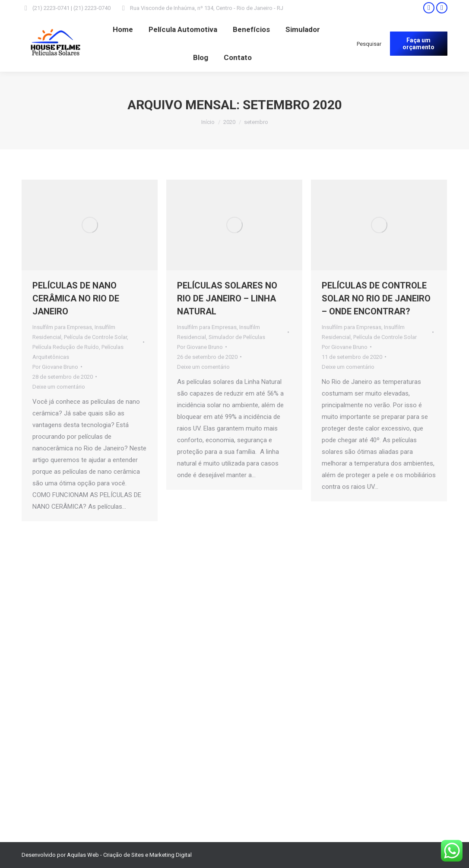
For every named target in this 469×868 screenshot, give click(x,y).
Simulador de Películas (237, 337)
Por (55, 367)
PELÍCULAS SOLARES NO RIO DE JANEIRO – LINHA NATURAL (227, 298)
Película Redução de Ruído (66, 347)
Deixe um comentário (59, 387)
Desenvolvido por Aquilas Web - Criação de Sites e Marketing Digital (107, 855)
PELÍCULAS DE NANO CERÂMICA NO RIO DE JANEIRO (76, 298)
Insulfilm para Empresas (62, 327)
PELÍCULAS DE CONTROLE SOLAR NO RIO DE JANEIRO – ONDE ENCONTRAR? (376, 298)
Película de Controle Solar (95, 337)
